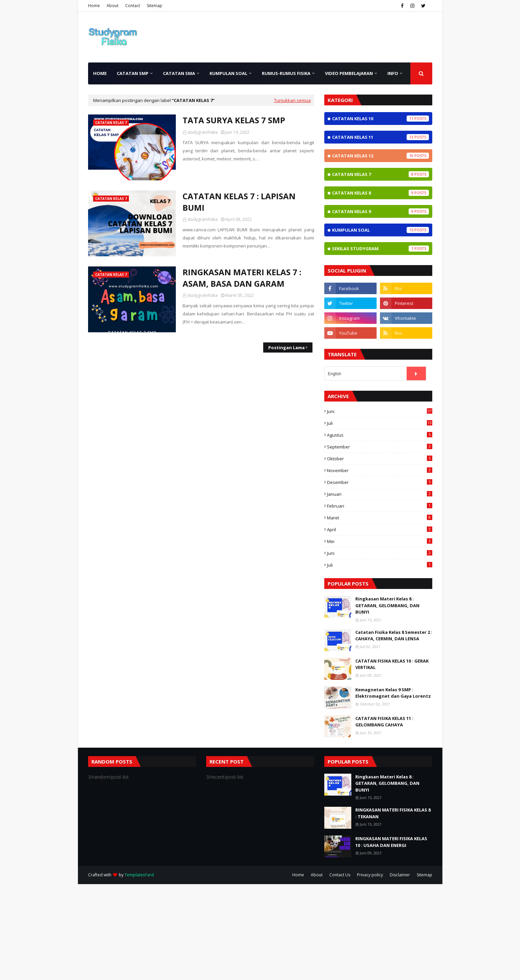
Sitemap (155, 6)
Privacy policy (370, 875)
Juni (380, 411)
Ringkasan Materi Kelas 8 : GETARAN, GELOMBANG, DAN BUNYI (387, 605)
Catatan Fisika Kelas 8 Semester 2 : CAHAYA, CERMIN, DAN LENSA (394, 636)
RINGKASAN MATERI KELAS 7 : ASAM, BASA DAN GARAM (242, 278)
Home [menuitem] (100, 73)
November (380, 470)
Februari (380, 506)
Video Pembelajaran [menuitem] (349, 73)
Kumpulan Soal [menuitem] (228, 73)
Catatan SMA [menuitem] (179, 73)
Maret (380, 518)
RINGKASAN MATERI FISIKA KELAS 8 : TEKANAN (393, 813)
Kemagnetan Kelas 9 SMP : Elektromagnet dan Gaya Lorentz (393, 693)
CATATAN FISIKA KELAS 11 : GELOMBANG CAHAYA (384, 722)
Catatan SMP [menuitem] (133, 73)
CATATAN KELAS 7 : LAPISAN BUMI (239, 202)
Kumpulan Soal (380, 230)
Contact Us (340, 875)
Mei (380, 541)
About (113, 6)
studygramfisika (202, 132)
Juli (380, 423)
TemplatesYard (139, 875)
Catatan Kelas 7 (380, 174)
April (380, 530)
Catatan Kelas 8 (380, 193)
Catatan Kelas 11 (380, 137)
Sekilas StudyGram (380, 249)
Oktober (380, 459)
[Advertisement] (202, 931)
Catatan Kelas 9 (380, 211)
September (380, 447)
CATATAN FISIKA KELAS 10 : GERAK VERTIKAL (392, 664)
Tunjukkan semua (292, 100)
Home (94, 6)
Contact (133, 6)
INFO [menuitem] (393, 73)
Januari (380, 494)
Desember (380, 482)
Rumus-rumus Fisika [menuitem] (286, 73)
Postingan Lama (286, 347)
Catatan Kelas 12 (380, 156)
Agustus (380, 435)
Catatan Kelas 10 (380, 119)
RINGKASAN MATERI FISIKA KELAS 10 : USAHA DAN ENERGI (391, 842)
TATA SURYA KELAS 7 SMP (234, 120)
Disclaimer (400, 875)
